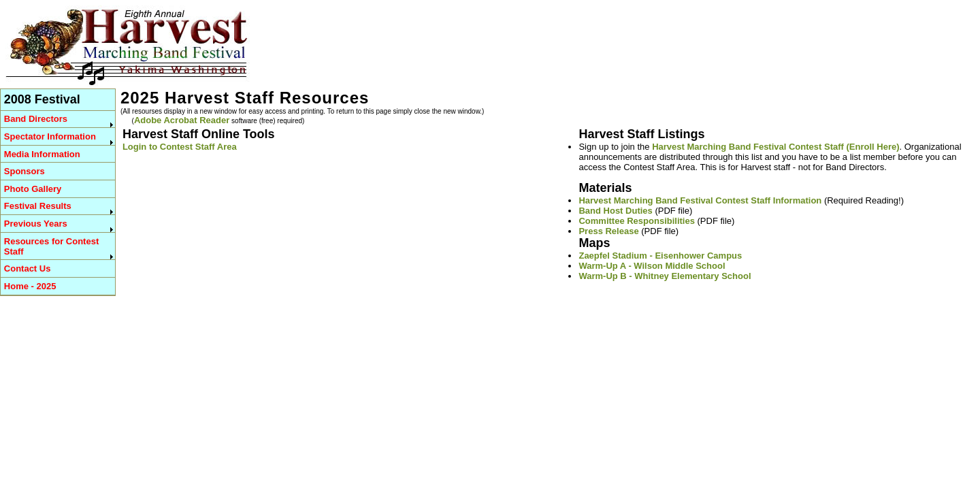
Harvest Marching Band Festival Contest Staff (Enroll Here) (775, 147)
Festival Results (38, 206)
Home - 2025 (30, 286)
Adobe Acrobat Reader (182, 120)
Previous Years (36, 224)
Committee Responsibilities (636, 221)
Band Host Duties (615, 211)
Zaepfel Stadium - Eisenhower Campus (660, 256)
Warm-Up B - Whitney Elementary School (665, 276)
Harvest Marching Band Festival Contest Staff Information (700, 200)
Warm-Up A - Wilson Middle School (652, 266)
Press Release (608, 231)
